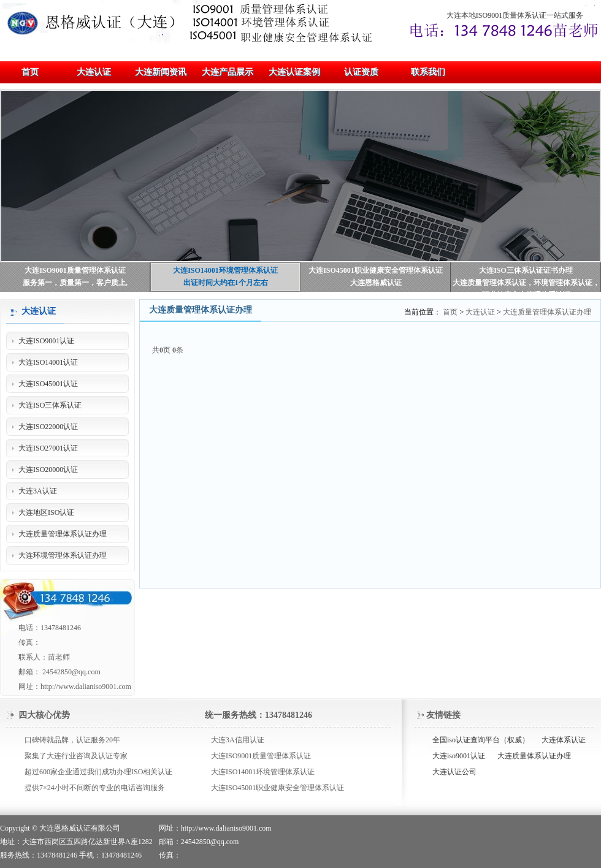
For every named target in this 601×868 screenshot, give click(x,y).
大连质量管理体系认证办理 (547, 312)
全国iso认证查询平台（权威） (481, 740)
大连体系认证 (564, 740)
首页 (450, 312)
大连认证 (480, 312)
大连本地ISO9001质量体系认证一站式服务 (515, 15)
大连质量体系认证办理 (534, 756)
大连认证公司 (454, 772)
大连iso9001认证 (459, 756)
